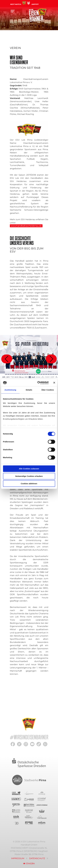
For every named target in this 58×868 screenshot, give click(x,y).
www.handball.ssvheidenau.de (26, 226)
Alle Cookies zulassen (29, 469)
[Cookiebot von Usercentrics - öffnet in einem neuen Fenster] (37, 383)
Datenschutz (37, 858)
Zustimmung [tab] (10, 390)
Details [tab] (29, 390)
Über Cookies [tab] (48, 390)
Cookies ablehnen (29, 484)
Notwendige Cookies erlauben (29, 476)
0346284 (29, 863)
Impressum (18, 858)
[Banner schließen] (54, 383)
